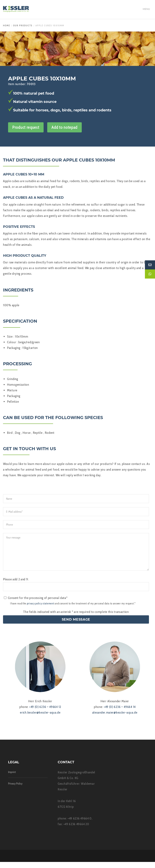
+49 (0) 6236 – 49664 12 (45, 713)
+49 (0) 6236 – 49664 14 (120, 713)
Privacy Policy (15, 790)
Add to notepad (64, 127)
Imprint (12, 778)
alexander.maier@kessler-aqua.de (115, 719)
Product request (26, 127)
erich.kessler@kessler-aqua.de (40, 719)
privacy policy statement (41, 610)
